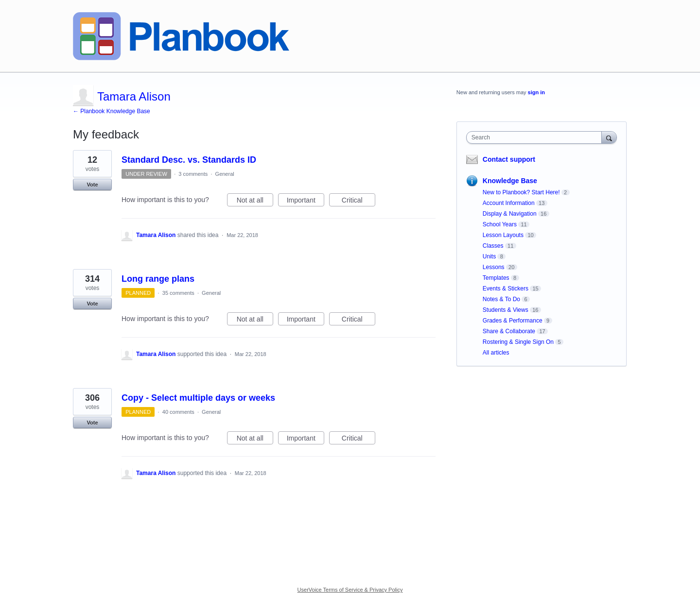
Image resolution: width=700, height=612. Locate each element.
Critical (359, 202)
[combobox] (536, 137)
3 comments (193, 174)
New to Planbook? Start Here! (521, 192)
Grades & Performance (513, 321)
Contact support (509, 159)
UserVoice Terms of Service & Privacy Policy (350, 590)
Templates (496, 278)
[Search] (609, 137)
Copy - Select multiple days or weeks (198, 398)
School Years (500, 224)
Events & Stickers (506, 289)
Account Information (509, 203)
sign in (536, 92)
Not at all (255, 202)
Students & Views (506, 310)
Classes (493, 246)
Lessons (494, 267)
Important (306, 202)
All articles (496, 353)
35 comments (178, 293)
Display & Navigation (510, 214)
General (225, 174)
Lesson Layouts (503, 235)
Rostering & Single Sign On (518, 342)
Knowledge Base (510, 181)
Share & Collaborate (509, 331)
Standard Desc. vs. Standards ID (189, 160)
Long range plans (158, 279)
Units (489, 256)
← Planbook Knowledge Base (112, 111)
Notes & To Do (501, 299)
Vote (92, 185)
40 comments (178, 412)
